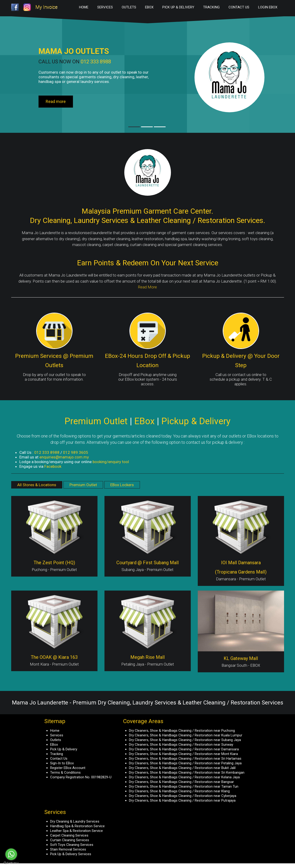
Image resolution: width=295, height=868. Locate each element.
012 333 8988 (96, 62)
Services (105, 7)
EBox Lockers (122, 485)
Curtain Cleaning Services (70, 840)
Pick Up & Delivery (178, 7)
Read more (56, 101)
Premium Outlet (83, 485)
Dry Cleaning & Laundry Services (75, 821)
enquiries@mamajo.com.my (64, 457)
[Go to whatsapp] (11, 854)
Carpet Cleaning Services (69, 835)
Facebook (53, 466)
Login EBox (268, 7)
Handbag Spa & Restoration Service (77, 826)
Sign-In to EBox (62, 763)
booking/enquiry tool (111, 462)
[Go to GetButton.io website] (11, 863)
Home (84, 7)
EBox (149, 7)
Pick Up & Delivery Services (71, 854)
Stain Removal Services (68, 849)
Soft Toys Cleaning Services (72, 845)
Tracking (211, 7)
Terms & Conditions (65, 772)
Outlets (129, 7)
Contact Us (239, 7)
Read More (147, 287)
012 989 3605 (76, 452)
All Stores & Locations (37, 485)
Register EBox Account (68, 768)
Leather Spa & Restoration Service (76, 831)
